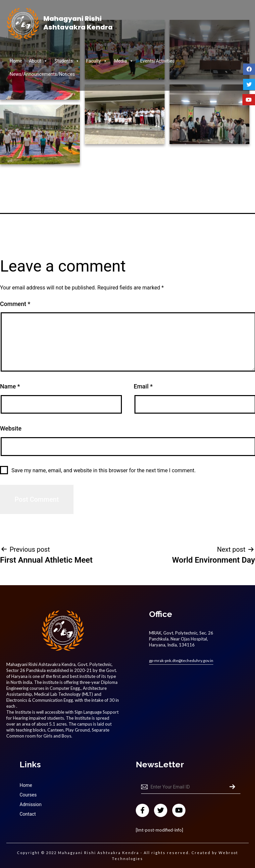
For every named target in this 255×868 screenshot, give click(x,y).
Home (16, 61)
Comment (15, 304)
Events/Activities (157, 61)
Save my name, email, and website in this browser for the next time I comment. (103, 470)
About (38, 61)
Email (143, 386)
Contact (28, 814)
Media (124, 61)
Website (11, 428)
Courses (28, 795)
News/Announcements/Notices (42, 74)
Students (67, 61)
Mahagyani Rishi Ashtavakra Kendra (78, 23)
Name (10, 386)
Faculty (97, 61)
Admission (30, 804)
